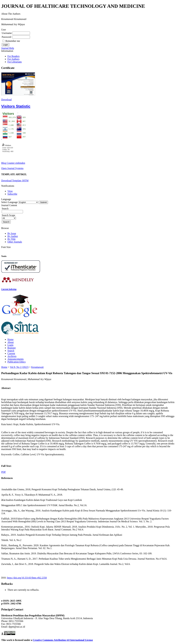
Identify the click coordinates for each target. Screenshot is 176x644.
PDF (3, 472)
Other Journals (15, 242)
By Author (13, 236)
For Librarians (15, 62)
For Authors (13, 59)
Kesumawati (37, 367)
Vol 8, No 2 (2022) (19, 367)
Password (6, 37)
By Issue (12, 233)
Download (6, 100)
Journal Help (8, 48)
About (11, 342)
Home (10, 339)
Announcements (16, 359)
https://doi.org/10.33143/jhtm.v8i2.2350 (27, 578)
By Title (11, 239)
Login (10, 345)
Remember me (13, 41)
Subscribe (12, 194)
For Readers (14, 56)
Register (12, 348)
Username (7, 33)
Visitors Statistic (16, 106)
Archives (12, 356)
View (10, 191)
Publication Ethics (17, 362)
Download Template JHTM (15, 181)
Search (11, 351)
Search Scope (9, 217)
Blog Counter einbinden (13, 163)
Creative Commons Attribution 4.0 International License (63, 640)
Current (11, 353)
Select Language (9, 202)
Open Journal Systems (12, 168)
